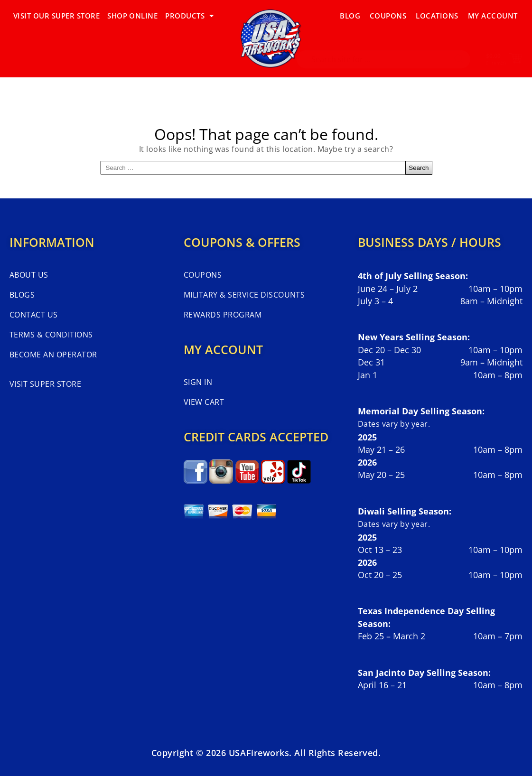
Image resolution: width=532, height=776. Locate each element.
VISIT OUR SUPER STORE (56, 16)
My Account (493, 16)
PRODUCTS (189, 16)
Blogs (22, 295)
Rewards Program (223, 315)
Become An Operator (53, 355)
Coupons (388, 16)
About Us (29, 275)
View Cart (204, 402)
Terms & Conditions (51, 335)
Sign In (198, 382)
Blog (350, 16)
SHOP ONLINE (132, 16)
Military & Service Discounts (244, 295)
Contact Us (34, 315)
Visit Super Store (45, 384)
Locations (437, 16)
